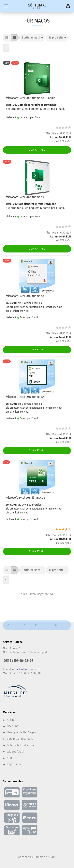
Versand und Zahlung (20, 739)
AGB (9, 758)
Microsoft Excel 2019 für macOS (26, 296)
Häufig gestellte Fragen (21, 732)
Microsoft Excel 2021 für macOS (26, 197)
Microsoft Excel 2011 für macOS (26, 498)
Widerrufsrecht (16, 752)
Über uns (13, 726)
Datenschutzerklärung (21, 745)
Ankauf (11, 720)
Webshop (23, 857)
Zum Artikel (37, 150)
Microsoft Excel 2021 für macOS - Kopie (31, 98)
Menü (6, 6)
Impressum (14, 764)
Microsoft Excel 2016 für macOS (26, 397)
